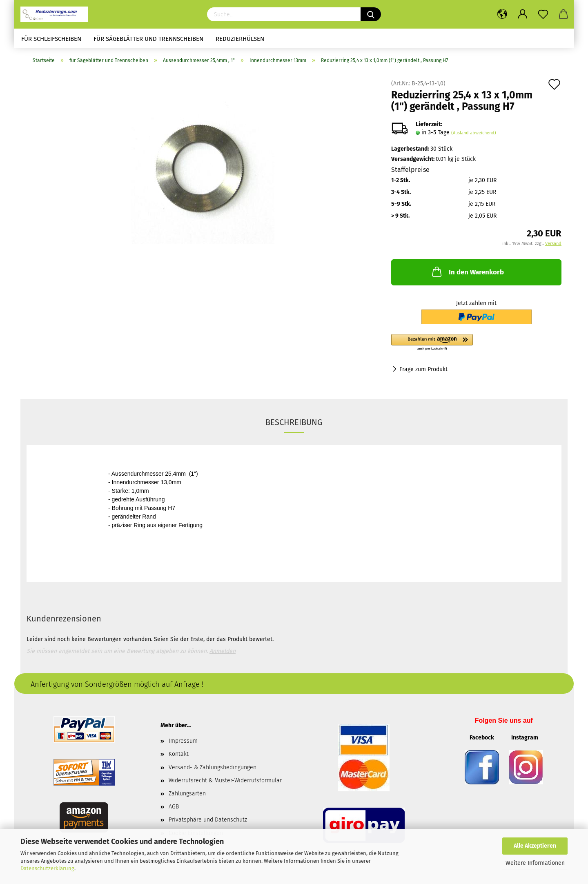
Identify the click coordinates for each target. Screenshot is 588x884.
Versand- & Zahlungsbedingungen (213, 767)
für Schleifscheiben (51, 39)
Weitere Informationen (535, 863)
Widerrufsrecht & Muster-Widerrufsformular (225, 780)
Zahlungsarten (187, 794)
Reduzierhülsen (240, 39)
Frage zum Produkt (423, 369)
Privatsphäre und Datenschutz (208, 820)
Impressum (183, 741)
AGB (174, 807)
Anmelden (223, 651)
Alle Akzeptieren (535, 846)
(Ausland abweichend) (474, 133)
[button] (476, 343)
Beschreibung (294, 422)
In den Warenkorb (467, 272)
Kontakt (179, 754)
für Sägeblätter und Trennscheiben (148, 39)
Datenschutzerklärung (47, 868)
